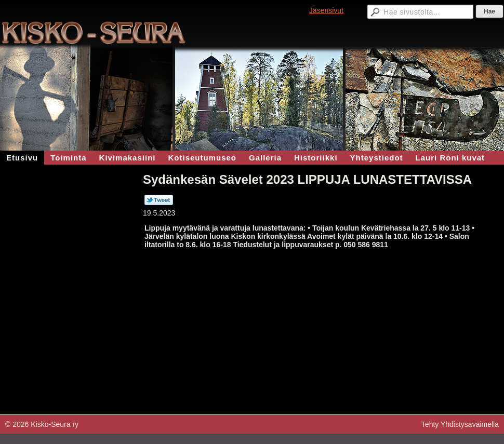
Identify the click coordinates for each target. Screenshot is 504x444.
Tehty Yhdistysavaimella (460, 424)
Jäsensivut (326, 10)
